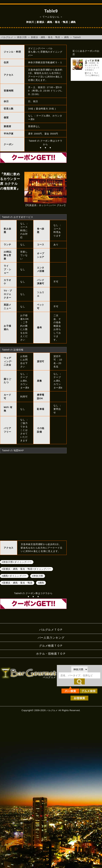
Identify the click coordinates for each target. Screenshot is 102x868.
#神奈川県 (38, 576)
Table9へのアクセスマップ (33, 497)
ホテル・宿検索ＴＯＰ (51, 654)
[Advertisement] (83, 99)
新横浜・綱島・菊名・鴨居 (46, 37)
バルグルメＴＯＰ (51, 630)
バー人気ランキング (51, 638)
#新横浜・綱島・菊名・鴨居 (17, 583)
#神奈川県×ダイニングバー (17, 562)
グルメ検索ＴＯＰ (51, 646)
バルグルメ (7, 37)
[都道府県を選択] (79, 669)
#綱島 (41, 583)
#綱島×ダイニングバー (14, 576)
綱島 (67, 37)
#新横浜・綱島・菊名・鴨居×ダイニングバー (26, 569)
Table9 (77, 37)
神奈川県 (22, 37)
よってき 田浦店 (92, 62)
